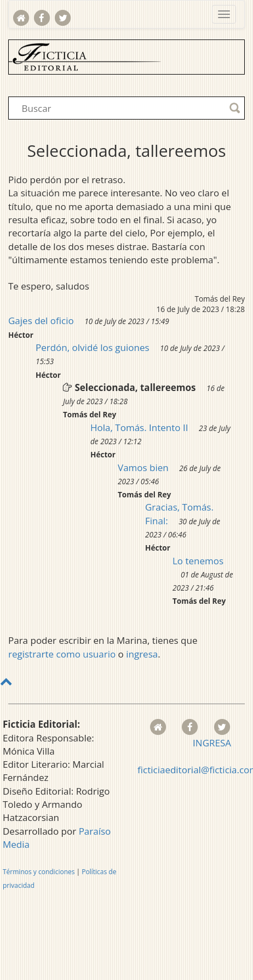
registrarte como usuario (62, 654)
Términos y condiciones (39, 872)
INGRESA (212, 743)
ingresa (142, 654)
